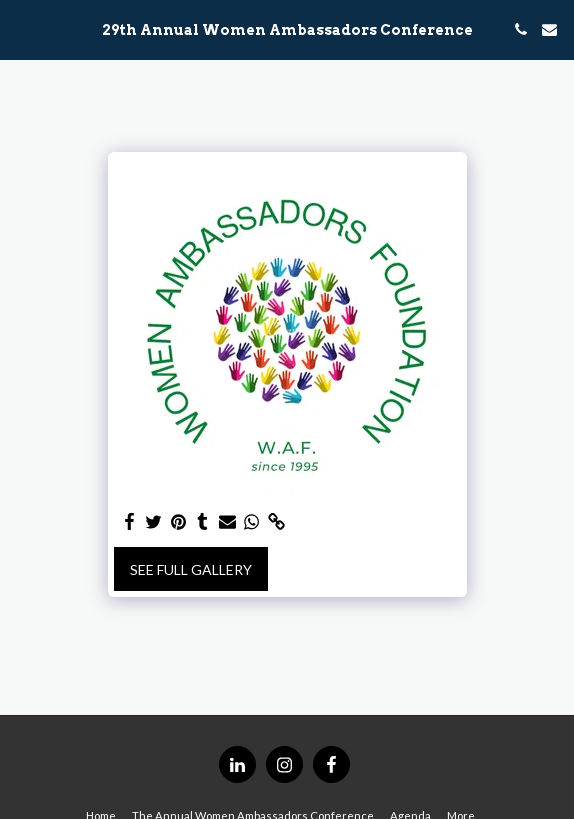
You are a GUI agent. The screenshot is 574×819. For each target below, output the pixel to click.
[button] (22, 29)
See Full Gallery (191, 569)
